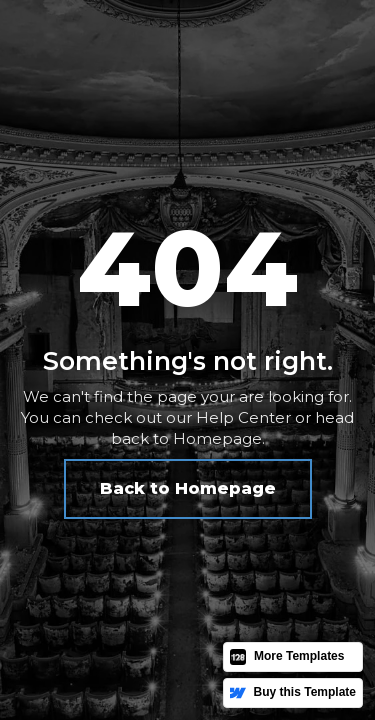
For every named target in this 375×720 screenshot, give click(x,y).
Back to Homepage (188, 488)
